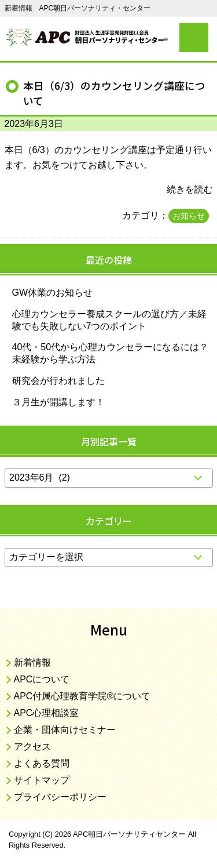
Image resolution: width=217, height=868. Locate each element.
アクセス (32, 747)
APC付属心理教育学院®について (82, 696)
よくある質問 (42, 763)
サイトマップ (42, 780)
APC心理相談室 (47, 713)
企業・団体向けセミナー (65, 730)
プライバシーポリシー (60, 797)
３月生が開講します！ (58, 402)
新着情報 (32, 662)
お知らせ (189, 216)
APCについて (42, 679)
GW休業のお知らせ (53, 293)
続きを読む (190, 189)
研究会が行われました (58, 381)
